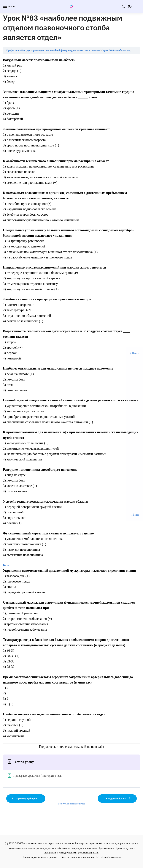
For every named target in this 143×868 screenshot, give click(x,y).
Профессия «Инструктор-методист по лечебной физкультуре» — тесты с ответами (53, 50)
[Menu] (8, 7)
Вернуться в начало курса (71, 804)
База (6, 565)
